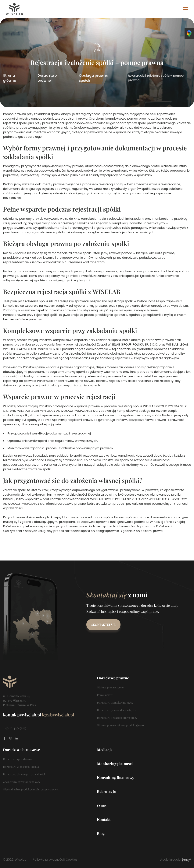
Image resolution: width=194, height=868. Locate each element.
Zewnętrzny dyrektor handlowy (22, 782)
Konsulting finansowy (116, 777)
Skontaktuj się (103, 625)
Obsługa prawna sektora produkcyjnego (120, 725)
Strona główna (10, 78)
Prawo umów (105, 695)
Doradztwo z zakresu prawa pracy (117, 718)
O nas (102, 805)
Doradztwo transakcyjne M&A (115, 703)
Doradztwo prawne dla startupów (117, 710)
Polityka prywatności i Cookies (55, 860)
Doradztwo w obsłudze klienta (21, 767)
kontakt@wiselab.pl (22, 715)
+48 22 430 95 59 (15, 728)
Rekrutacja (106, 791)
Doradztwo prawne (47, 78)
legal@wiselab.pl (58, 715)
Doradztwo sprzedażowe (18, 759)
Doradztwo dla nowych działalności (24, 774)
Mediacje (105, 750)
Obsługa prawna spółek (94, 78)
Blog (101, 833)
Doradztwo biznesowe (22, 750)
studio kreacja (175, 860)
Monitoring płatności (115, 764)
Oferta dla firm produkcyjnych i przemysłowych (31, 789)
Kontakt (104, 819)
